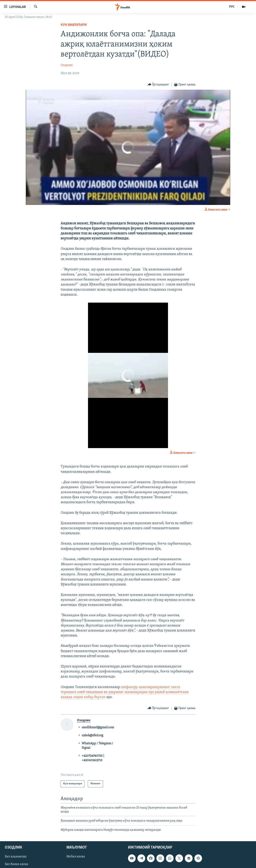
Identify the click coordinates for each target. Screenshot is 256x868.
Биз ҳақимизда (16, 857)
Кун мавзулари (74, 25)
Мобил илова (76, 857)
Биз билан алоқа (16, 864)
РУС (232, 7)
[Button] (158, 85)
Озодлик (67, 65)
